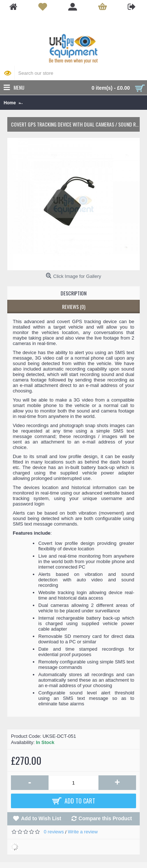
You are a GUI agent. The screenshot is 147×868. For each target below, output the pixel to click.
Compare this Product (105, 818)
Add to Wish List (41, 818)
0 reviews (54, 832)
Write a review (83, 832)
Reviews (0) (74, 307)
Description (73, 293)
